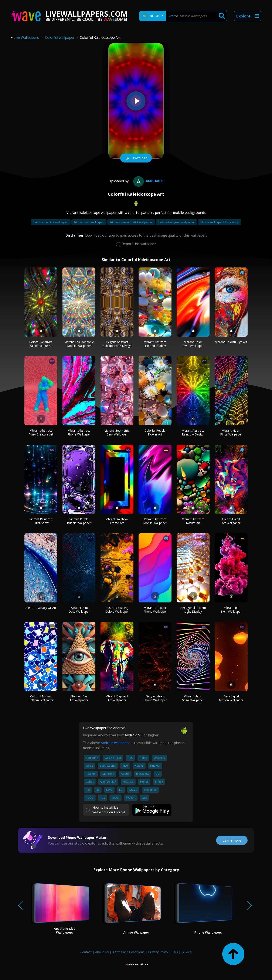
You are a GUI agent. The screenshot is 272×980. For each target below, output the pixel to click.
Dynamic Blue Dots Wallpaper (79, 610)
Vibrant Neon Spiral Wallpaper (193, 698)
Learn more (232, 840)
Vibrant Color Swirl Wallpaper (193, 344)
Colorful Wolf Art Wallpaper (231, 521)
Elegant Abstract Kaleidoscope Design (117, 344)
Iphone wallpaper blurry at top (220, 222)
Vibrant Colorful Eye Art (231, 342)
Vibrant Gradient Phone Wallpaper (155, 610)
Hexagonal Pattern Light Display (193, 610)
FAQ (175, 952)
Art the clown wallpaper (89, 222)
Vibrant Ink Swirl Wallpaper (231, 610)
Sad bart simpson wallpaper (176, 222)
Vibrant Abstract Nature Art (193, 521)
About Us (102, 952)
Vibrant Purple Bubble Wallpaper (79, 521)
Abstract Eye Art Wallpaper (79, 698)
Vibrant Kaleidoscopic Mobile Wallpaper (79, 344)
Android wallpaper (115, 743)
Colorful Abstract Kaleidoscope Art (41, 344)
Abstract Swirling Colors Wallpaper (117, 610)
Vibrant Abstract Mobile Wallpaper (155, 521)
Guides (187, 952)
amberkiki (148, 181)
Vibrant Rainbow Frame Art (117, 521)
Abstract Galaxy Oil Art (41, 608)
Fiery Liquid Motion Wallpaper (231, 698)
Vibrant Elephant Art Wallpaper (117, 698)
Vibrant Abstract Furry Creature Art (41, 432)
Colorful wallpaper (60, 37)
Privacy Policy (158, 952)
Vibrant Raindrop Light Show (41, 521)
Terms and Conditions (128, 952)
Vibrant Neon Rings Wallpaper (231, 432)
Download (136, 158)
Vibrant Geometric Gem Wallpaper (117, 432)
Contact (86, 952)
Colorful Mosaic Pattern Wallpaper (41, 698)
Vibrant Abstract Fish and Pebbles (155, 344)
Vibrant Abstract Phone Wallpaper (79, 432)
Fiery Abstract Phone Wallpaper (155, 698)
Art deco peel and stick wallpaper (131, 222)
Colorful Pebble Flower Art (155, 432)
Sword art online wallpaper (51, 222)
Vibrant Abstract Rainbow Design (193, 432)
